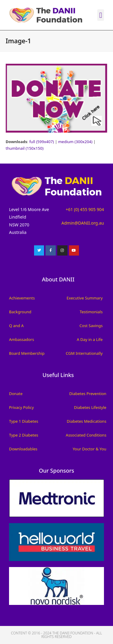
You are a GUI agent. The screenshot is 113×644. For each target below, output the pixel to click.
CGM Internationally (84, 353)
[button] (101, 15)
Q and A (16, 326)
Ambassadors (22, 339)
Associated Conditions (86, 435)
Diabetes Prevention (88, 394)
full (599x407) (42, 142)
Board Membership (27, 353)
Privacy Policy (21, 407)
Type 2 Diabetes (24, 435)
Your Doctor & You (89, 449)
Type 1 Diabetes (24, 421)
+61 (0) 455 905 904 (85, 209)
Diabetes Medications (87, 421)
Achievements (22, 298)
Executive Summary (85, 298)
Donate (16, 394)
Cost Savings (91, 326)
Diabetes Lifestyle (90, 407)
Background (20, 312)
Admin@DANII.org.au (83, 223)
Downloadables (23, 449)
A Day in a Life (90, 339)
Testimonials (91, 312)
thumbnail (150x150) (25, 148)
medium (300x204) (75, 142)
